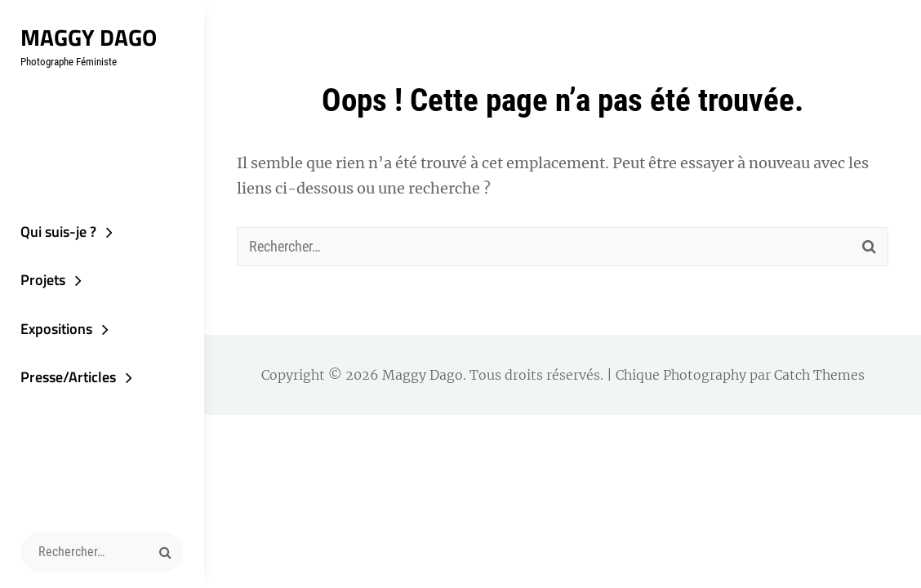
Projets (43, 280)
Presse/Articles (68, 377)
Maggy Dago (89, 37)
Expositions (56, 329)
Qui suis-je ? (58, 232)
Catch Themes (819, 375)
